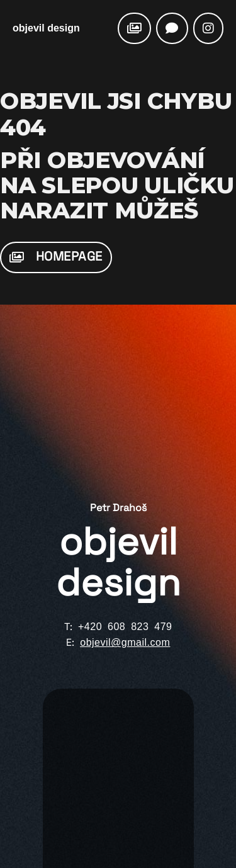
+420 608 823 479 (125, 627)
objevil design (46, 28)
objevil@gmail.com (125, 642)
